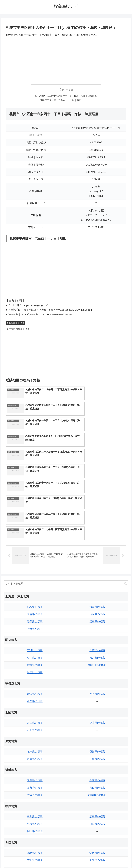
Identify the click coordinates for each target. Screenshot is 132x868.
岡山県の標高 (35, 755)
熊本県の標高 (35, 827)
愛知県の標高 (97, 675)
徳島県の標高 (35, 776)
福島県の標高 (97, 545)
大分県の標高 (97, 805)
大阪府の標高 (35, 719)
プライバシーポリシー (77, 859)
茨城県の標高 (35, 574)
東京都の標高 (97, 581)
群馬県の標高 (35, 589)
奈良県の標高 (97, 711)
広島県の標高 (97, 740)
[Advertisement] (66, 61)
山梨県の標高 (35, 625)
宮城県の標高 (35, 552)
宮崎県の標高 (97, 812)
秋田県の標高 (97, 530)
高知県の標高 (97, 784)
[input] (66, 507)
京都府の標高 (35, 711)
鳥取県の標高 (35, 740)
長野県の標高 (97, 617)
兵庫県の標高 (97, 704)
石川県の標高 (35, 654)
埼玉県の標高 (35, 596)
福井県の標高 (97, 646)
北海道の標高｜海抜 (15, 323)
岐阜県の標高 (35, 675)
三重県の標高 (97, 682)
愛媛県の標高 (97, 776)
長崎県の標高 (35, 820)
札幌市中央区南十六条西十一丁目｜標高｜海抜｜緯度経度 (67, 96)
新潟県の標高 (35, 617)
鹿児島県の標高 (97, 820)
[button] (125, 507)
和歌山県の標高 (97, 719)
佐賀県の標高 (35, 812)
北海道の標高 (35, 530)
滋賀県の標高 (35, 704)
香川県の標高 (35, 784)
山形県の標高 (97, 538)
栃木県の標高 (35, 581)
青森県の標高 (35, 538)
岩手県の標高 (35, 545)
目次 (62, 89)
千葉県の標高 (97, 574)
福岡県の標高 (35, 805)
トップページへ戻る (55, 859)
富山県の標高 (35, 646)
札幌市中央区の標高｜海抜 (18, 329)
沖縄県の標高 (97, 827)
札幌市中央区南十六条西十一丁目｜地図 (61, 100)
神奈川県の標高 (97, 589)
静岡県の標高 (35, 682)
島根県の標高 (35, 747)
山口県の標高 (97, 747)
